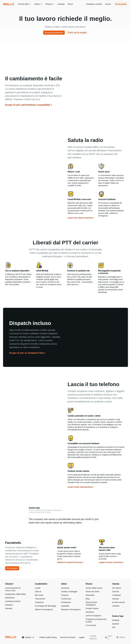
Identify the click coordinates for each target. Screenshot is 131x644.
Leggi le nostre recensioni (111, 562)
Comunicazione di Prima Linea (13, 589)
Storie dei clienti (92, 592)
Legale (82, 637)
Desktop (116, 620)
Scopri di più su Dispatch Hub (26, 353)
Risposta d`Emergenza (71, 609)
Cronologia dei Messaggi (45, 606)
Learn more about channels (80, 218)
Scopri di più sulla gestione (80, 487)
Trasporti (65, 595)
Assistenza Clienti (13, 601)
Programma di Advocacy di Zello (96, 620)
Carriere (116, 592)
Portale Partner (92, 608)
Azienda (9, 608)
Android (116, 624)
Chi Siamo (117, 588)
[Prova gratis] (12, 568)
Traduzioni (39, 602)
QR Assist (39, 595)
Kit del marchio (119, 602)
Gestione (9, 605)
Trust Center (91, 625)
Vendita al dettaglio (69, 592)
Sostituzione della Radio (15, 594)
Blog (88, 599)
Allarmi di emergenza (44, 609)
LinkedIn (116, 606)
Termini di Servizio (68, 637)
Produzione (66, 602)
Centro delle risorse (94, 588)
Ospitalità (65, 606)
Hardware (90, 612)
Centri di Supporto (93, 616)
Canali (38, 588)
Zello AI (38, 592)
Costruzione (66, 599)
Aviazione (65, 588)
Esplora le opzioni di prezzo (70, 562)
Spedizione (10, 598)
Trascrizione (40, 599)
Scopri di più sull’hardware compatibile (28, 105)
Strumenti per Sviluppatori (91, 604)
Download (90, 595)
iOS (114, 627)
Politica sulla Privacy (48, 637)
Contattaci (117, 595)
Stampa (116, 599)
